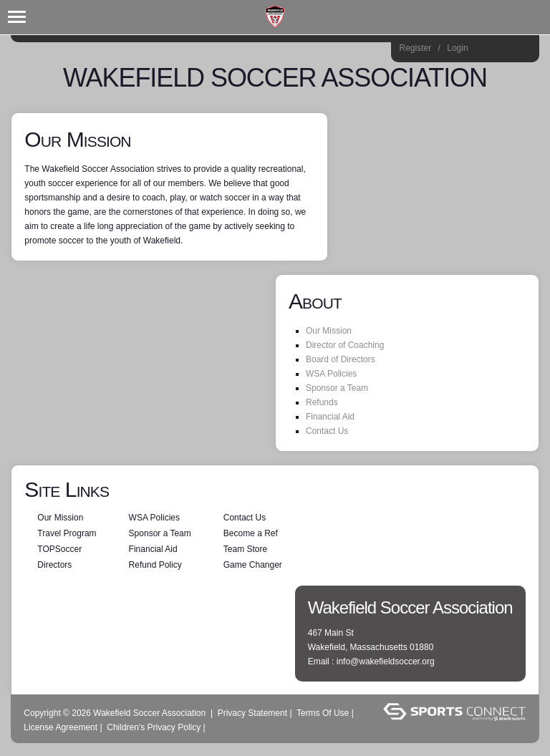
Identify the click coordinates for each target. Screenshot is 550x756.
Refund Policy (155, 565)
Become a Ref (251, 533)
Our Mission (329, 331)
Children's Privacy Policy (154, 727)
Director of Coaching (345, 345)
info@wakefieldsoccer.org (386, 661)
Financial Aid (330, 417)
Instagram (484, 50)
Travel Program (67, 533)
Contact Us (327, 431)
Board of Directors (341, 359)
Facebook (504, 50)
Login (457, 48)
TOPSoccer (59, 549)
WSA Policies (331, 374)
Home (523, 50)
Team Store (245, 549)
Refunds (322, 402)
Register (416, 48)
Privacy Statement (252, 713)
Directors (54, 565)
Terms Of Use (323, 713)
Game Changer (253, 565)
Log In (227, 727)
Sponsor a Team (337, 388)
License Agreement (61, 727)
